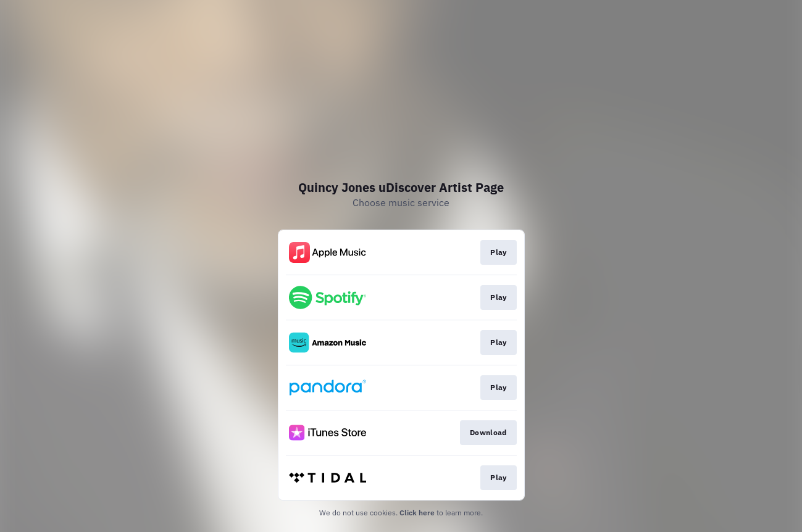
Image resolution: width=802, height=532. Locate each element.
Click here (417, 513)
